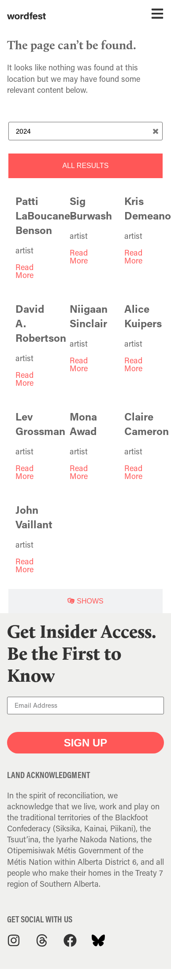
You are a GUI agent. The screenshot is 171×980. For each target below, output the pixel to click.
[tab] (85, 166)
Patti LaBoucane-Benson (45, 215)
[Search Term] (85, 131)
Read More (24, 271)
